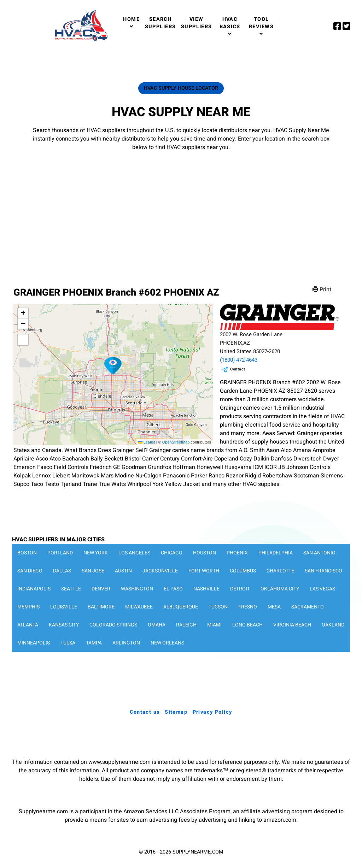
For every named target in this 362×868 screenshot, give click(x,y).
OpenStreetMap (176, 442)
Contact (238, 369)
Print (323, 290)
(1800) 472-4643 (239, 360)
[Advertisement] (181, 212)
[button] (113, 366)
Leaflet (147, 442)
